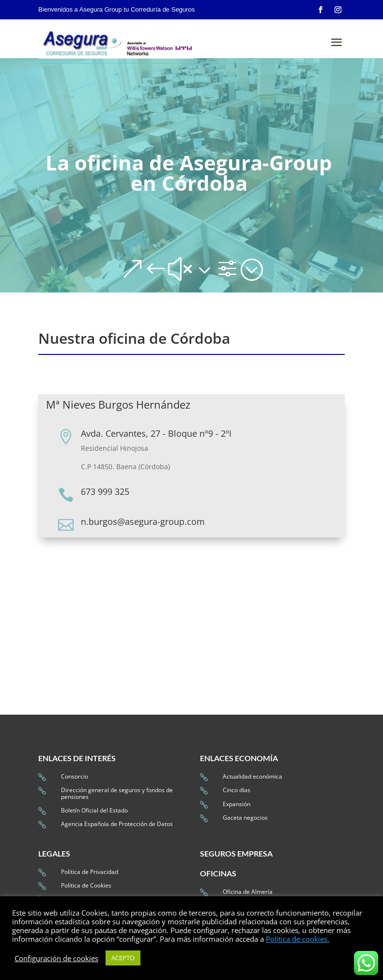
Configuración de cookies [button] (56, 958)
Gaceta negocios (245, 818)
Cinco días (237, 790)
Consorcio (75, 776)
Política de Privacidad (90, 872)
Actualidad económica (253, 776)
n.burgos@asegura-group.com (143, 521)
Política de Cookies (86, 885)
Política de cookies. (298, 939)
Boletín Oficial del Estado (94, 810)
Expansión (237, 804)
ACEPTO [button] (123, 958)
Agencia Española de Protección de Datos (117, 824)
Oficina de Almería (248, 892)
